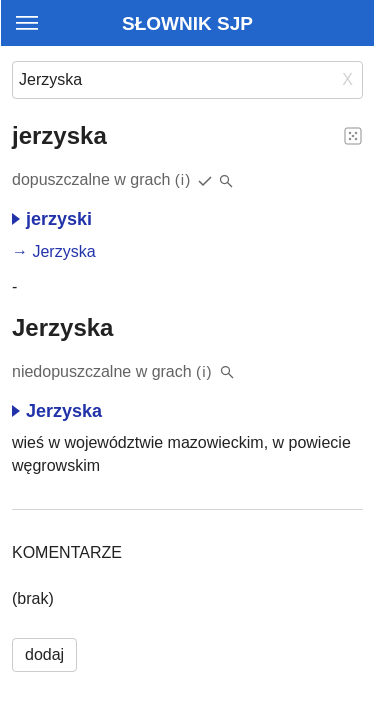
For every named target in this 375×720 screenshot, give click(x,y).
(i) (183, 179)
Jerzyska (63, 251)
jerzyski (52, 219)
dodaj (44, 654)
